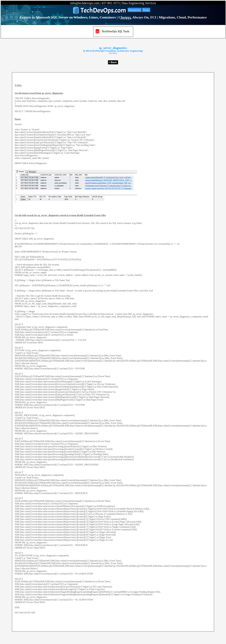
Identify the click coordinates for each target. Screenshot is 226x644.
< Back (113, 62)
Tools (146, 10)
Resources (134, 10)
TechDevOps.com (103, 10)
